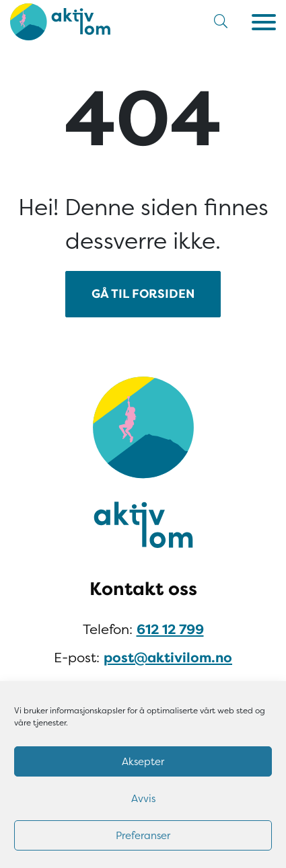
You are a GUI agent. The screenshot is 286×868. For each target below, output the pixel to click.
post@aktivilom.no (168, 658)
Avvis (143, 799)
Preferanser (143, 836)
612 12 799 (170, 630)
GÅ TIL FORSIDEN (143, 294)
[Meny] (264, 22)
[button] (221, 22)
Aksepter (143, 762)
